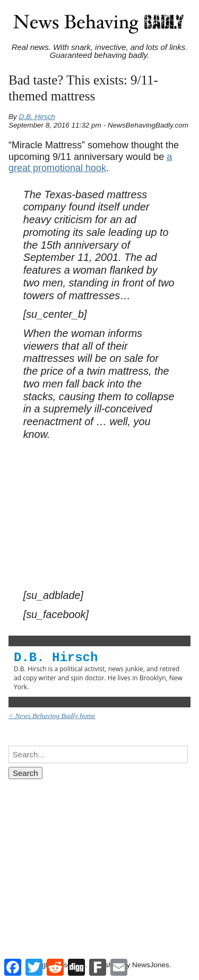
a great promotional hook (90, 163)
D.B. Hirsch (37, 117)
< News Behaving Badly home (52, 716)
